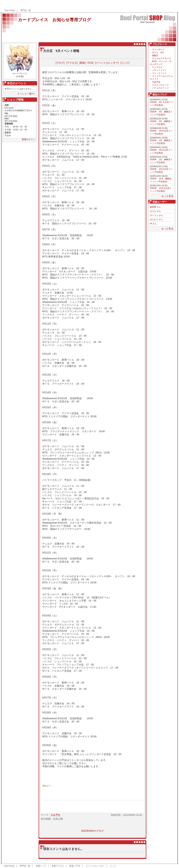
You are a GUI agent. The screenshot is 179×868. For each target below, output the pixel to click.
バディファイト (159, 70)
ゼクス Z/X (158, 52)
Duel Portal (10, 10)
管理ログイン (29, 139)
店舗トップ (41, 866)
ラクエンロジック (160, 85)
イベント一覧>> (26, 94)
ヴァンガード (158, 50)
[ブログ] (60, 63)
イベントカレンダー (95, 866)
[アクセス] (72, 63)
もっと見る (167, 196)
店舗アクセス (58, 866)
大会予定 (156, 82)
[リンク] (125, 63)
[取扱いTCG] (86, 63)
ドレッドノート (159, 73)
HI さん (153, 224)
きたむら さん (156, 219)
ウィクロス (157, 67)
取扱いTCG (75, 866)
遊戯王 (155, 55)
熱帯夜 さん (155, 207)
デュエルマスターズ (161, 58)
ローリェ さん (156, 215)
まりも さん (155, 211)
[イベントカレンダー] (107, 63)
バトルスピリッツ (160, 88)
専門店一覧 (26, 10)
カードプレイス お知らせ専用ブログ (55, 20)
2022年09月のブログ (93, 831)
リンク (113, 866)
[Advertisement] (135, 6)
